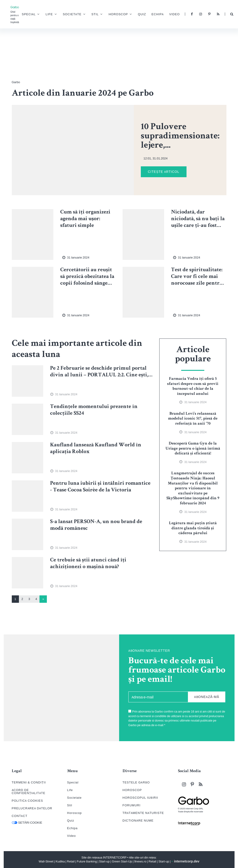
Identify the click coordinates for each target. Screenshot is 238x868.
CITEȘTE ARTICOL (164, 172)
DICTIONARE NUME (138, 821)
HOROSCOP (132, 790)
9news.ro (140, 861)
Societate (76, 15)
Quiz (145, 15)
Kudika (60, 861)
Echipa (161, 15)
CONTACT (20, 816)
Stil (98, 15)
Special (32, 15)
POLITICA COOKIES (27, 801)
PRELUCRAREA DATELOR (32, 808)
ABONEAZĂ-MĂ (207, 697)
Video (178, 15)
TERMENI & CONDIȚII (29, 782)
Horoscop (122, 15)
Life (53, 15)
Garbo (16, 82)
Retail (71, 861)
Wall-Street (46, 861)
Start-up (104, 861)
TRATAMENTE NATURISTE (143, 813)
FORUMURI (132, 805)
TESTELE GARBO (136, 782)
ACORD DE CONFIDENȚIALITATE (29, 792)
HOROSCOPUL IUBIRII (140, 798)
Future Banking (87, 861)
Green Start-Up (122, 861)
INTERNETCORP (115, 857)
